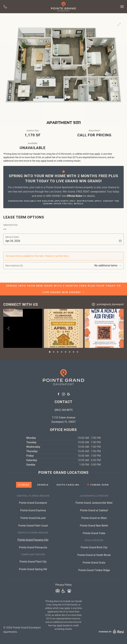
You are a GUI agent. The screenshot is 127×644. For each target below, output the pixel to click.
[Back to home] (63, 7)
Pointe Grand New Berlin (94, 526)
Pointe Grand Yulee (94, 533)
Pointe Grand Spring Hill (33, 569)
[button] (122, 7)
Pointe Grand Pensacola (33, 547)
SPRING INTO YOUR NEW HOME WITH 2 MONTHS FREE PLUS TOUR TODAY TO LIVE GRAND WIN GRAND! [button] (63, 289)
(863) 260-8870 (64, 410)
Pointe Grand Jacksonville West (94, 503)
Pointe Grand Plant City (33, 562)
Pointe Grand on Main (94, 518)
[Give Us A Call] (5, 6)
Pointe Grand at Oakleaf (94, 510)
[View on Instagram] (23, 328)
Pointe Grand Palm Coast (33, 526)
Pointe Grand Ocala (94, 563)
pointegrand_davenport (108, 304)
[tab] (50, 352)
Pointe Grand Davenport (33, 503)
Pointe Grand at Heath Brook (94, 555)
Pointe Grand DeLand (33, 518)
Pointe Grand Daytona (33, 510)
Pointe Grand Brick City (94, 547)
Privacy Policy (64, 585)
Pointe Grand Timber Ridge (94, 570)
